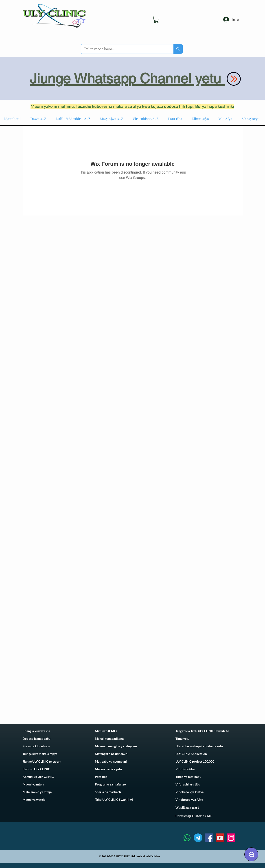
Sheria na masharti (108, 792)
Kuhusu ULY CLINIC (36, 769)
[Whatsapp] (187, 838)
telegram (130, 746)
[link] (156, 19)
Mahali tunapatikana (109, 739)
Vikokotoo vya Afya (189, 799)
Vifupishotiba (185, 769)
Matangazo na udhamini (112, 754)
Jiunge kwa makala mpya (40, 754)
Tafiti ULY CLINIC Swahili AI (114, 799)
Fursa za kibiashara (36, 746)
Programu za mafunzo (110, 784)
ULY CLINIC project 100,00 (194, 761)
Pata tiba (101, 777)
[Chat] (251, 854)
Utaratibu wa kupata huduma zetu (199, 746)
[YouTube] (220, 838)
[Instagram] (231, 838)
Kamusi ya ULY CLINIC (38, 777)
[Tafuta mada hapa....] (124, 49)
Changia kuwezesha (36, 731)
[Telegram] (198, 838)
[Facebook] (209, 838)
